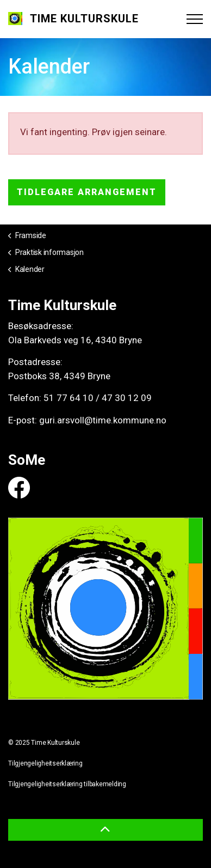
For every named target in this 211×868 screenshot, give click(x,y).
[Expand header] (195, 19)
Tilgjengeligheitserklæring (45, 763)
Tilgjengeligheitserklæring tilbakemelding (67, 784)
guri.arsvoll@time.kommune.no (103, 420)
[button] (105, 830)
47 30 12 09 (127, 398)
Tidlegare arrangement (87, 192)
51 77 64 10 (69, 398)
